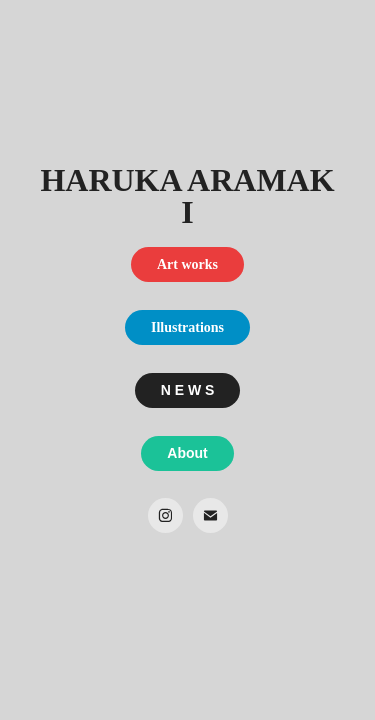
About (187, 453)
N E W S (188, 390)
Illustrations (187, 327)
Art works (187, 264)
